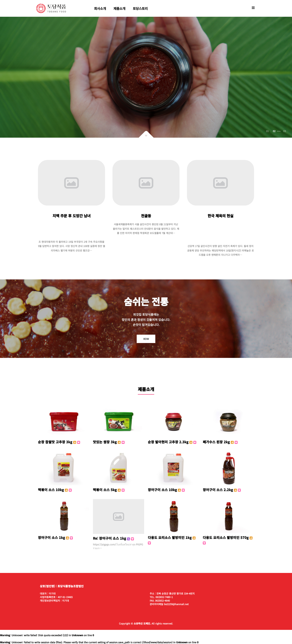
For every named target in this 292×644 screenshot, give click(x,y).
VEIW (146, 339)
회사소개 (100, 8)
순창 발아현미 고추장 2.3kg (172, 442)
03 (285, 131)
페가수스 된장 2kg (220, 442)
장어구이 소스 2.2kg (222, 490)
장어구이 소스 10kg (166, 490)
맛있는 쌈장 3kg (109, 442)
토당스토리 (140, 8)
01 (270, 131)
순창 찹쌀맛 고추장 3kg (59, 442)
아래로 (146, 134)
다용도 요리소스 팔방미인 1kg (172, 540)
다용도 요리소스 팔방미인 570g (228, 540)
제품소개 (119, 8)
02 (278, 131)
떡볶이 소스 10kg (55, 490)
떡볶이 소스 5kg (109, 490)
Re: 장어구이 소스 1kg (113, 538)
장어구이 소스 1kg (55, 537)
